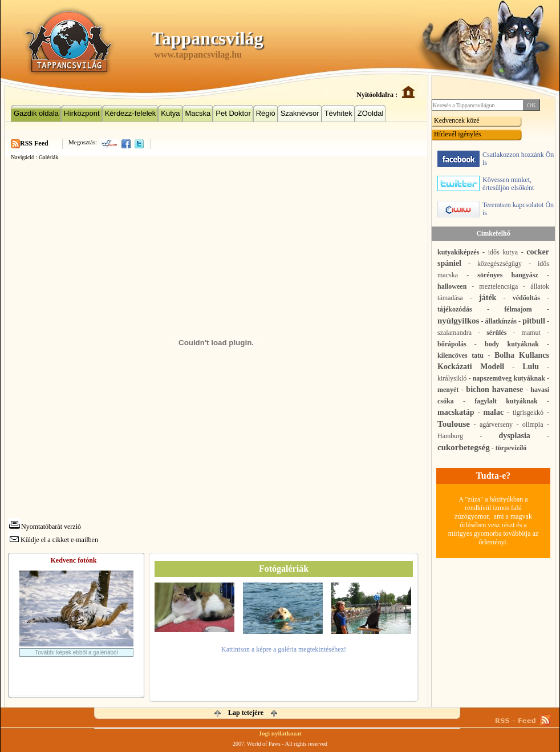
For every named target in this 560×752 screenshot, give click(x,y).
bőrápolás (452, 344)
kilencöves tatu (460, 355)
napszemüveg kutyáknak (509, 378)
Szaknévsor (300, 113)
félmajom (518, 309)
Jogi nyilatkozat (280, 733)
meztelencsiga (498, 286)
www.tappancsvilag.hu (198, 54)
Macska (198, 113)
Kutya (170, 113)
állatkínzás (501, 321)
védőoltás (526, 298)
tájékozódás (455, 309)
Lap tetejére (246, 713)
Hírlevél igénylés (457, 134)
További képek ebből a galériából (76, 652)
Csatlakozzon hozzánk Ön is (496, 159)
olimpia (533, 424)
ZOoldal (371, 113)
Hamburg (450, 436)
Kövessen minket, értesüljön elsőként (486, 184)
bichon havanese (494, 389)
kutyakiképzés (458, 252)
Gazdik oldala (36, 113)
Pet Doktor (233, 113)
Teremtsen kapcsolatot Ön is (496, 209)
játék (488, 298)
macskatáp (456, 412)
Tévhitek (338, 113)
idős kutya (503, 252)
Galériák (48, 157)
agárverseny (496, 424)
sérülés (496, 333)
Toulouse (454, 424)
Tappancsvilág (207, 38)
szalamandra (455, 333)
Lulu (531, 367)
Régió (266, 113)
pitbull (534, 321)
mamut (531, 333)
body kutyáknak (512, 344)
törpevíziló (511, 448)
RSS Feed (34, 143)
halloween (452, 286)
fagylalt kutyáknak (506, 401)
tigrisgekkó (528, 413)
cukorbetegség (464, 447)
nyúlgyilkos (458, 321)
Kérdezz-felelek (131, 113)
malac (493, 412)
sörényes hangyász (508, 275)
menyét (448, 390)
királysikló (452, 378)
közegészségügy (500, 264)
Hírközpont (82, 113)
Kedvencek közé (457, 120)
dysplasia (515, 436)
